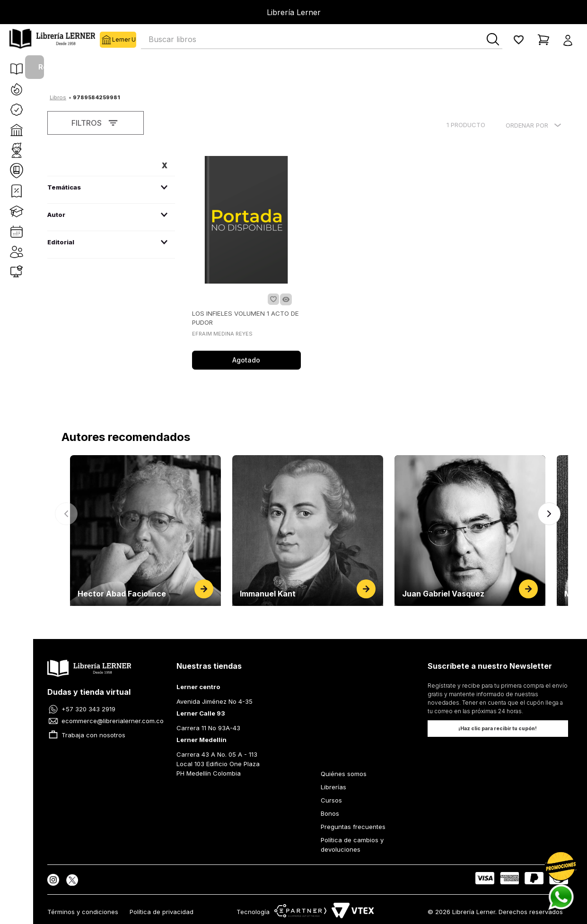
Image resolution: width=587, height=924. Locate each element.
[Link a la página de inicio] (58, 96)
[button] (571, 40)
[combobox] (322, 40)
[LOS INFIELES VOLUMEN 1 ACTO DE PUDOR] (246, 264)
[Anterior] (66, 514)
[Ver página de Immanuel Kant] (308, 531)
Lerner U (106, 40)
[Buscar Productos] (493, 39)
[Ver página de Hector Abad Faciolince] (145, 531)
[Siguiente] (549, 514)
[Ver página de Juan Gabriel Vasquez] (470, 531)
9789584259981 (96, 97)
